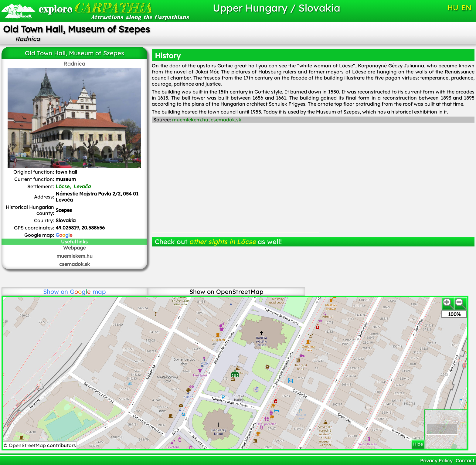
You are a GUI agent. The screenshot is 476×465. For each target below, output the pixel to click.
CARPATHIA (95, 8)
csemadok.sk (75, 264)
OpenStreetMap (28, 445)
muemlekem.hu (75, 256)
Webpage (74, 248)
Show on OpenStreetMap (226, 292)
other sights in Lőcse (223, 242)
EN (466, 8)
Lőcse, (73, 186)
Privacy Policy (436, 460)
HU (453, 8)
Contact (465, 460)
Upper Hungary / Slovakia (277, 8)
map (88, 292)
